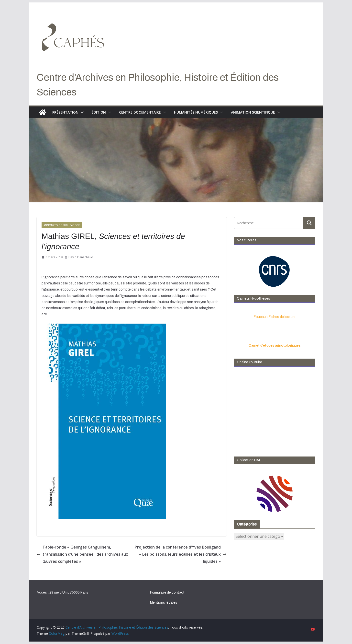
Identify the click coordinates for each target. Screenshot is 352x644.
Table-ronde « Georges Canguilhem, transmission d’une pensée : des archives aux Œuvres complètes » (82, 554)
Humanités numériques (196, 112)
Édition (99, 112)
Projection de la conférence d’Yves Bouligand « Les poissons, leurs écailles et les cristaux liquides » (181, 554)
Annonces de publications (62, 225)
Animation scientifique (253, 112)
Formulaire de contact (167, 592)
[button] (81, 112)
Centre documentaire (140, 112)
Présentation (65, 112)
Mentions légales (164, 603)
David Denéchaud (81, 257)
